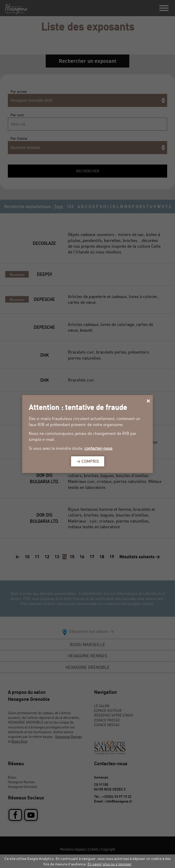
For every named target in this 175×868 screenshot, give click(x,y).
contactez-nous (98, 448)
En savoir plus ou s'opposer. (110, 864)
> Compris (88, 461)
